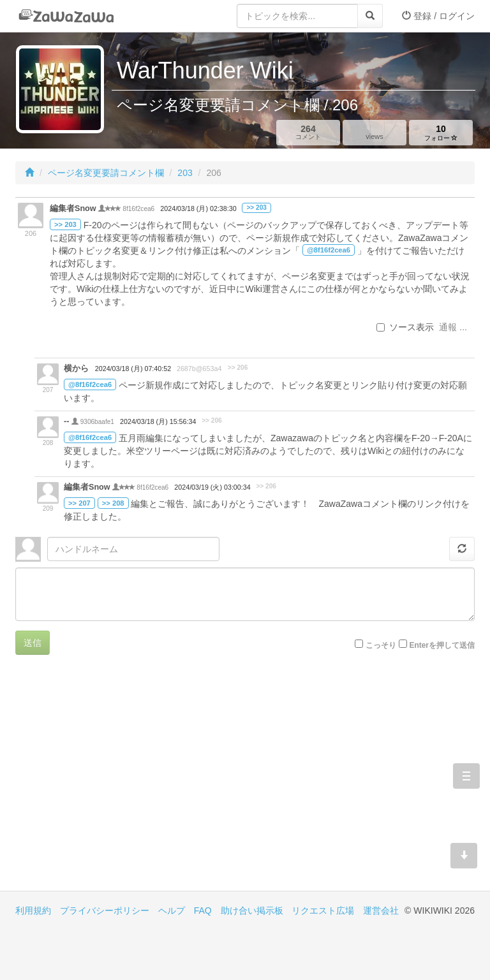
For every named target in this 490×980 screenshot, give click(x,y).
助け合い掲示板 (252, 911)
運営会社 (381, 911)
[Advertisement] (130, 782)
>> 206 (238, 368)
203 (185, 173)
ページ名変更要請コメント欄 (106, 173)
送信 (33, 643)
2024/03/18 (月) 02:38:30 (198, 208)
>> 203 (256, 208)
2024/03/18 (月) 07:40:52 (133, 369)
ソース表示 (405, 327)
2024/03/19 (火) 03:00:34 (212, 487)
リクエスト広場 (323, 911)
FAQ (203, 911)
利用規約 (33, 911)
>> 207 (79, 503)
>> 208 (113, 503)
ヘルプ (172, 911)
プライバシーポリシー (105, 911)
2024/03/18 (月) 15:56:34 (158, 421)
